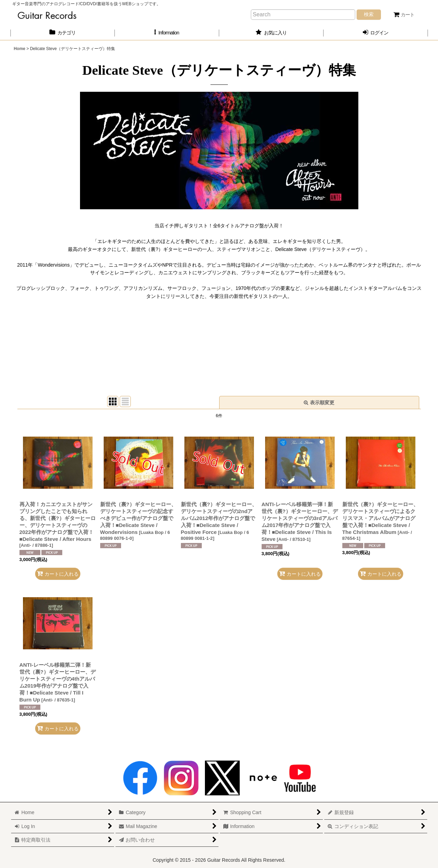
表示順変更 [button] (319, 403)
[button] (167, 33)
